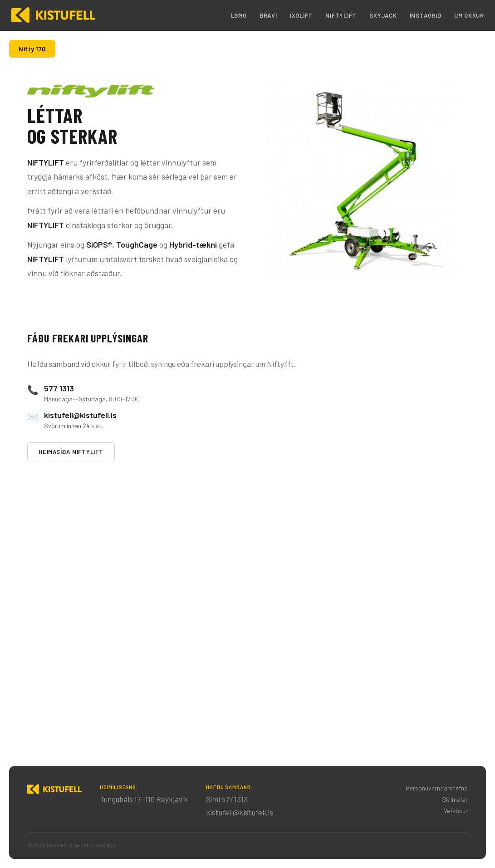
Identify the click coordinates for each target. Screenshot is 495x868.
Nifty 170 (32, 49)
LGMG (239, 15)
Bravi (268, 15)
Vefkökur (456, 811)
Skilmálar (455, 799)
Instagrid (426, 15)
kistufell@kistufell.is (80, 415)
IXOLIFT (301, 15)
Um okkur (469, 15)
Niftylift (341, 15)
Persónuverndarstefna (437, 788)
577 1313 (59, 388)
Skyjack (383, 15)
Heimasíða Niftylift (71, 452)
